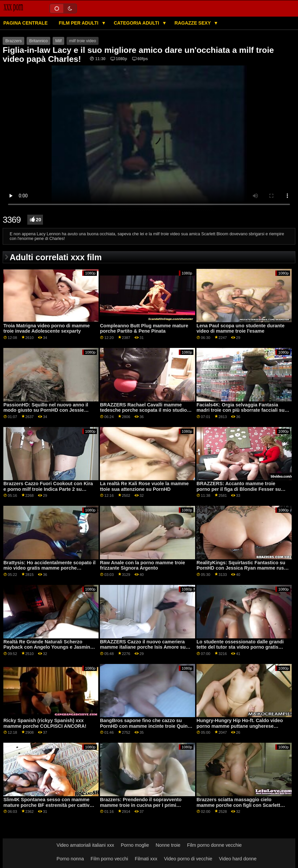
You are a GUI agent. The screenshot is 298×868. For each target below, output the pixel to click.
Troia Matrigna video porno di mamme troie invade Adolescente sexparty (46, 328)
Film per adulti (79, 23)
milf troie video (83, 41)
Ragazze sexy (193, 23)
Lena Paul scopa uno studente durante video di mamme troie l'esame (240, 328)
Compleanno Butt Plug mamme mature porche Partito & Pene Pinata (144, 328)
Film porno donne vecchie (214, 845)
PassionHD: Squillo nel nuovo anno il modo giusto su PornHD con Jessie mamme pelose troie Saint (46, 410)
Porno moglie (135, 845)
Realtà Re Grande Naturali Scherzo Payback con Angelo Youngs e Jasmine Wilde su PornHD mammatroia (48, 647)
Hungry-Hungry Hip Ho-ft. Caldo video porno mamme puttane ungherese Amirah (240, 726)
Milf (58, 41)
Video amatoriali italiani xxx (85, 845)
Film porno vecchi (109, 859)
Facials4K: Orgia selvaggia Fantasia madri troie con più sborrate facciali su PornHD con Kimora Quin (240, 410)
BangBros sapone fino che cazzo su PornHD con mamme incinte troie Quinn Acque (145, 726)
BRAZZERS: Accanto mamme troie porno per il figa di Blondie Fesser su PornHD (239, 489)
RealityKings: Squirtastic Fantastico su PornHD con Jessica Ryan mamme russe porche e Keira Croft (243, 568)
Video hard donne (238, 859)
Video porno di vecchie (188, 859)
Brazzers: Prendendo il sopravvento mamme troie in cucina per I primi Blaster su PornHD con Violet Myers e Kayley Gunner (143, 808)
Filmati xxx (146, 859)
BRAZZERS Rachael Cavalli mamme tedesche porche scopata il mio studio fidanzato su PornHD (143, 410)
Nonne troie (168, 845)
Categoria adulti (137, 23)
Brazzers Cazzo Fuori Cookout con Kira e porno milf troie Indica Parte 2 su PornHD (48, 489)
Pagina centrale (25, 23)
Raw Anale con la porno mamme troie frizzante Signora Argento (143, 565)
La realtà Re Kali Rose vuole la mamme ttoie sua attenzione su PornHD (144, 486)
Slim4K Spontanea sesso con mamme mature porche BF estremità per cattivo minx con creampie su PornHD (48, 805)
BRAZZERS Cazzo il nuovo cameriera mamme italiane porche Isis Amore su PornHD (143, 647)
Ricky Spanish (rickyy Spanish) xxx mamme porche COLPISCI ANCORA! (45, 723)
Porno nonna (70, 859)
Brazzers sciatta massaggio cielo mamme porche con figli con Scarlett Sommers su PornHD (238, 805)
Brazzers (13, 41)
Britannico (39, 41)
